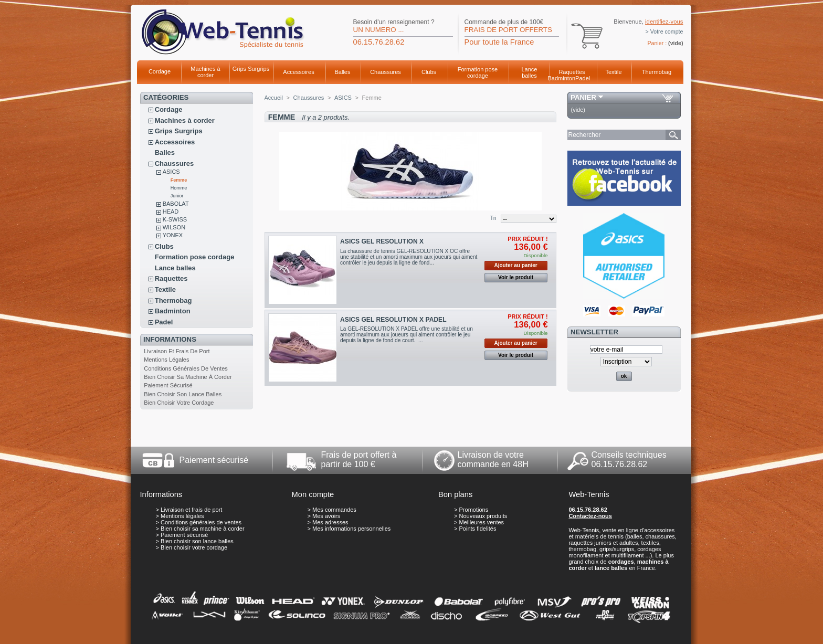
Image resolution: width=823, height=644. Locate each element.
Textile (613, 72)
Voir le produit (516, 277)
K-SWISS (175, 219)
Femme (179, 180)
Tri (493, 218)
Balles (343, 72)
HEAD (171, 212)
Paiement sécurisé (168, 385)
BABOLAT (176, 204)
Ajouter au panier (515, 265)
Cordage (160, 71)
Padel (583, 78)
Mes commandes (334, 510)
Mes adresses (330, 522)
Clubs (429, 72)
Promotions (474, 510)
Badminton (562, 78)
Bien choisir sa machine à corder (188, 377)
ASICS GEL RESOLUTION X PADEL (393, 320)
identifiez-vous (664, 22)
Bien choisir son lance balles (183, 394)
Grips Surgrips (251, 69)
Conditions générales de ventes (186, 368)
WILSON (174, 227)
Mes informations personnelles (351, 529)
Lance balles (530, 72)
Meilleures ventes (482, 522)
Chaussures (386, 72)
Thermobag (657, 72)
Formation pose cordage (478, 72)
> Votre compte (664, 31)
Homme (179, 188)
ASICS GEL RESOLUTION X (382, 241)
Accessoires (298, 72)
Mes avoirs (326, 516)
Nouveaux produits (483, 516)
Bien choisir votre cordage (179, 403)
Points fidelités (478, 529)
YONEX (173, 235)
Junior (177, 196)
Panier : (657, 43)
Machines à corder (205, 72)
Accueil (274, 98)
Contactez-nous (590, 516)
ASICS (171, 172)
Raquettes (572, 72)
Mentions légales (166, 360)
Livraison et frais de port (177, 351)
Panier (583, 97)
